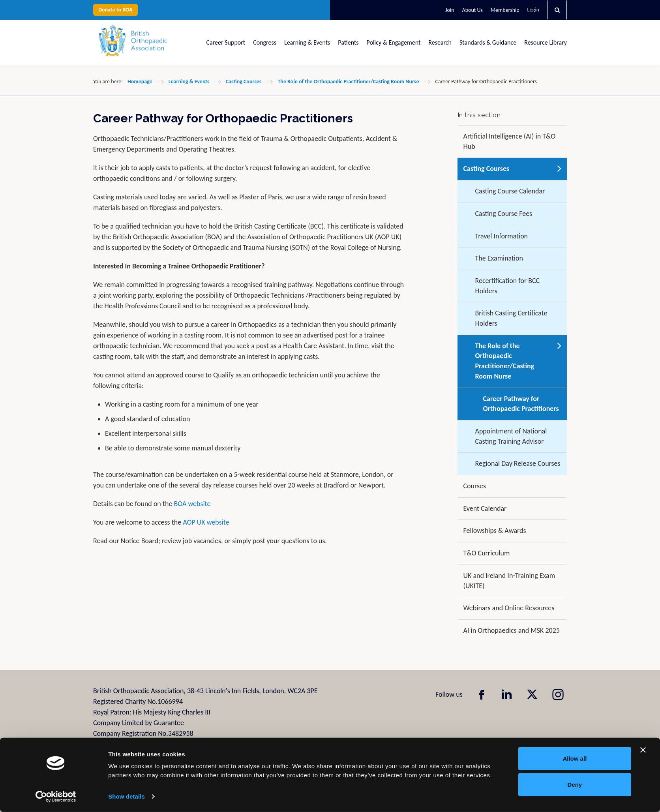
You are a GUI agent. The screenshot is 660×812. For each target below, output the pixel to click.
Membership (505, 10)
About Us (473, 10)
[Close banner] (643, 750)
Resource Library (546, 42)
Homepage (140, 82)
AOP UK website (206, 522)
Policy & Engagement (394, 42)
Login (533, 10)
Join (450, 10)
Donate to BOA (115, 10)
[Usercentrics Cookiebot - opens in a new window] (56, 797)
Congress (265, 42)
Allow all (575, 759)
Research (440, 42)
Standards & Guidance (488, 42)
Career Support (226, 42)
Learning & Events (307, 42)
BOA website (192, 504)
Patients (348, 42)
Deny (575, 784)
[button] (557, 10)
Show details (127, 796)
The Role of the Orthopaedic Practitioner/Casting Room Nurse (348, 82)
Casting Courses (244, 82)
